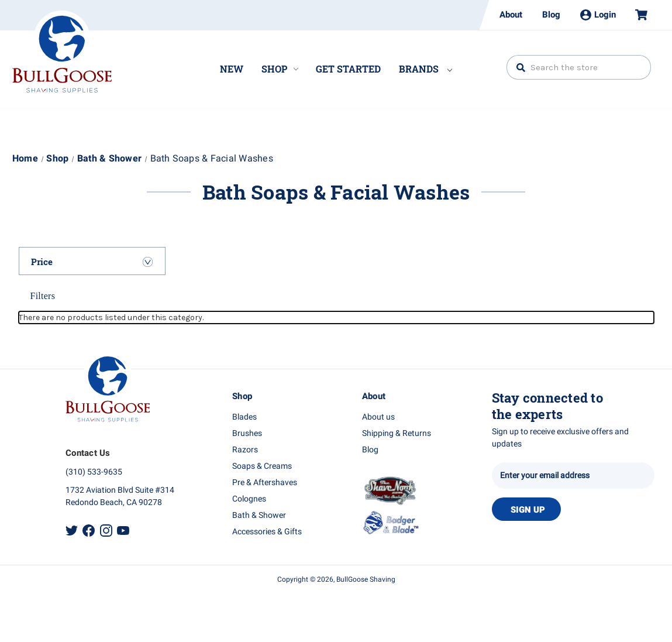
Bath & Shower (259, 515)
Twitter (72, 531)
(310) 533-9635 (94, 472)
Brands (425, 69)
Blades (244, 417)
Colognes (249, 499)
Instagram (106, 531)
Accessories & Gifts (267, 532)
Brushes (247, 433)
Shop (280, 69)
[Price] (92, 262)
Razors (245, 450)
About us (378, 417)
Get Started (348, 69)
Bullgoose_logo (62, 52)
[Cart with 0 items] (636, 15)
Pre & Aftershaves (265, 483)
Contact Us (88, 453)
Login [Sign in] (598, 15)
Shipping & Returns (397, 433)
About (511, 15)
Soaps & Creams (262, 466)
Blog (551, 15)
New (232, 69)
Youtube (123, 531)
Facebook (89, 531)
